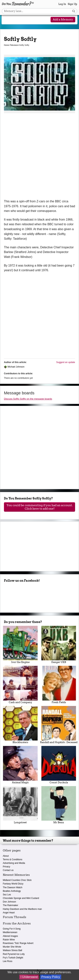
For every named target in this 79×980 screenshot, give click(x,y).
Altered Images (10, 936)
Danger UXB (59, 645)
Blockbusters (20, 725)
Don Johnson (9, 902)
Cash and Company (20, 685)
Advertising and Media (14, 863)
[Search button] (74, 11)
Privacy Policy (51, 977)
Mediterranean (10, 932)
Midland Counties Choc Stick (17, 880)
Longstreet (20, 805)
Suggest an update (66, 362)
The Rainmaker (10, 905)
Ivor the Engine (20, 645)
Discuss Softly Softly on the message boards (28, 399)
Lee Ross (8, 961)
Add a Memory (63, 20)
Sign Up (72, 4)
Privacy (6, 867)
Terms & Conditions (13, 859)
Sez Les (7, 895)
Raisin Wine (9, 940)
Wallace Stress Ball (12, 950)
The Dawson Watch (13, 887)
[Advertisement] (39, 157)
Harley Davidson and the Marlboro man (22, 909)
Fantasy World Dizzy (13, 884)
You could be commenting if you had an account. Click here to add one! (40, 507)
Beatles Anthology (12, 891)
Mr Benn (59, 805)
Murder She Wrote (12, 947)
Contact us (8, 870)
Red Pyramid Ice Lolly (14, 954)
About (6, 856)
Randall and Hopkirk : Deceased (59, 725)
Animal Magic (20, 765)
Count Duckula (59, 765)
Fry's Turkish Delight (13, 958)
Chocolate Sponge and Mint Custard (21, 898)
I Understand (29, 977)
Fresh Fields (59, 685)
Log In (62, 4)
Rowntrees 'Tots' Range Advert (18, 943)
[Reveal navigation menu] (7, 20)
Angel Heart (9, 913)
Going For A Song (12, 929)
